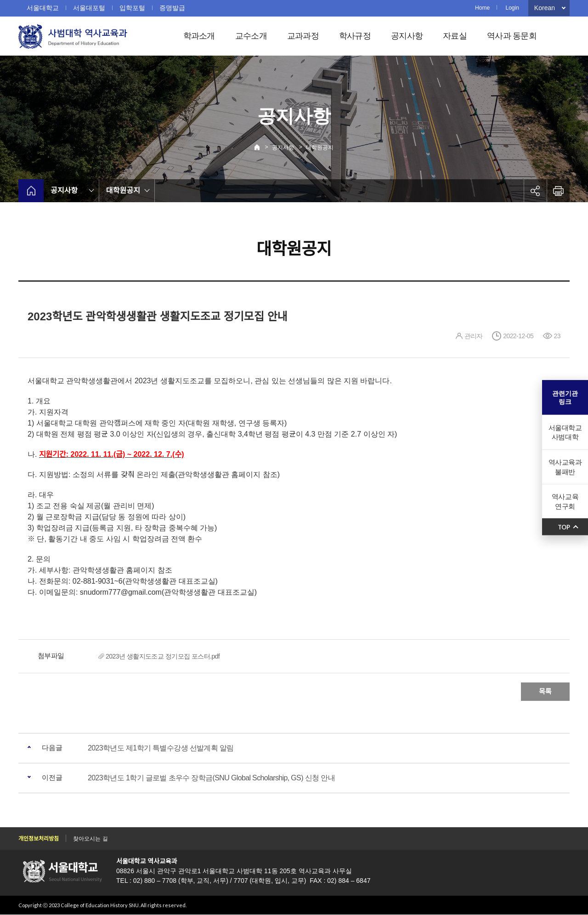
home (31, 191)
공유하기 (535, 191)
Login (512, 8)
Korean (545, 8)
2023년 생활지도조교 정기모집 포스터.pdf (163, 656)
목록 (545, 691)
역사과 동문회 (512, 36)
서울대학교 (43, 8)
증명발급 (172, 8)
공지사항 (407, 36)
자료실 (455, 36)
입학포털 (132, 8)
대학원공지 (320, 148)
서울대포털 (89, 8)
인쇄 (558, 191)
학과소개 (199, 36)
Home (482, 8)
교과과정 (303, 36)
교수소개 (251, 36)
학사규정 (355, 36)
